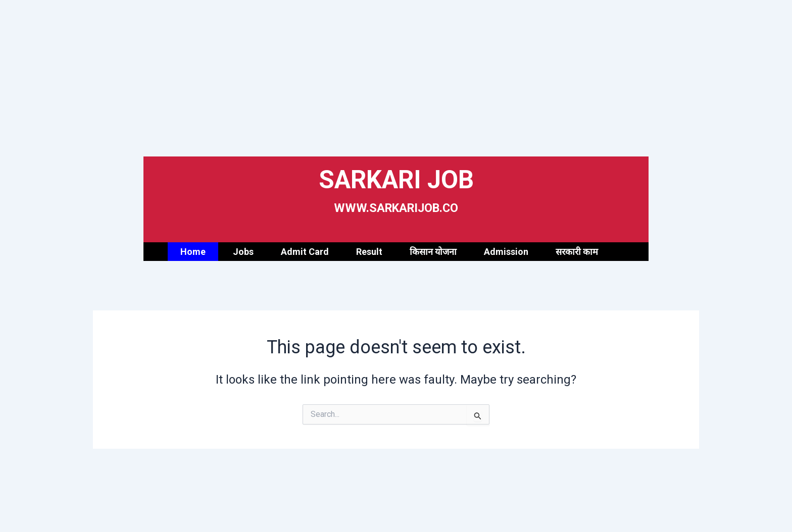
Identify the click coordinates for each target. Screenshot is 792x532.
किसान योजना (433, 252)
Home (193, 252)
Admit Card (305, 252)
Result (369, 252)
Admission (506, 252)
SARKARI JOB (396, 179)
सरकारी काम (577, 252)
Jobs (243, 252)
